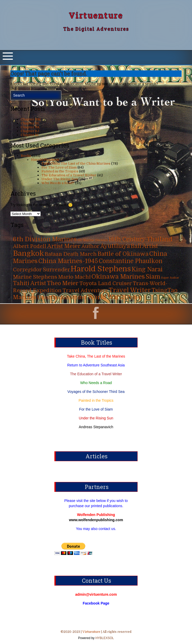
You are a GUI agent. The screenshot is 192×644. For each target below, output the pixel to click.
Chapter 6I (30, 135)
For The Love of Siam (59, 167)
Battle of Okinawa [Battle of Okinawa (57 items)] (123, 254)
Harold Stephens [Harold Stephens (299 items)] (101, 269)
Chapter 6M (31, 119)
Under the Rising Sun (96, 418)
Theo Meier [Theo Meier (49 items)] (63, 283)
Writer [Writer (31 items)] (133, 297)
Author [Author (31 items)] (90, 246)
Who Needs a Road (96, 383)
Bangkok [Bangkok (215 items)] (29, 253)
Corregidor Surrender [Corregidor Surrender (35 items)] (41, 270)
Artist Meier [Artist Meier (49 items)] (64, 246)
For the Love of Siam (96, 409)
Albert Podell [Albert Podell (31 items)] (30, 246)
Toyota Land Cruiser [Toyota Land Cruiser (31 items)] (106, 283)
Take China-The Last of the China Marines (76, 163)
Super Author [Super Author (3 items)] (170, 278)
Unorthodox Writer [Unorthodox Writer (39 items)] (62, 297)
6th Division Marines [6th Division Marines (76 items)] (45, 239)
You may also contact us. (96, 529)
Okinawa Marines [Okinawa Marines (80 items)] (118, 277)
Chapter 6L (30, 123)
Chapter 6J (30, 131)
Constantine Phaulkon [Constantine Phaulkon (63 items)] (131, 261)
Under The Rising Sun (60, 179)
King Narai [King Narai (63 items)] (147, 269)
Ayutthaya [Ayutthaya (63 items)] (115, 246)
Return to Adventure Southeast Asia (96, 365)
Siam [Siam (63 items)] (153, 277)
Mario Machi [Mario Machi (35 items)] (74, 277)
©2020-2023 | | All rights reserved (96, 635)
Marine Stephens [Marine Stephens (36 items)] (35, 277)
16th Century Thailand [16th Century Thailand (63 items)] (140, 239)
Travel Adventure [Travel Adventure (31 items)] (85, 290)
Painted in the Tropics (60, 171)
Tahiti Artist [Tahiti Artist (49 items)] (30, 283)
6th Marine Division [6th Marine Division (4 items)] (93, 240)
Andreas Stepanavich (96, 427)
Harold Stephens (45, 160)
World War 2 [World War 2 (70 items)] (106, 297)
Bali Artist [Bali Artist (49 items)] (144, 246)
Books (26, 156)
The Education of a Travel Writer (69, 175)
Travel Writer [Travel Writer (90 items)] (130, 290)
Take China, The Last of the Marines (96, 356)
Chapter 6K (30, 127)
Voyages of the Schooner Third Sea (96, 392)
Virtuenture (96, 15)
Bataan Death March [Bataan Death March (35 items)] (71, 254)
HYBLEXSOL (104, 638)
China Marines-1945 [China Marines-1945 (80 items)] (68, 261)
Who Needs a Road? (58, 183)
